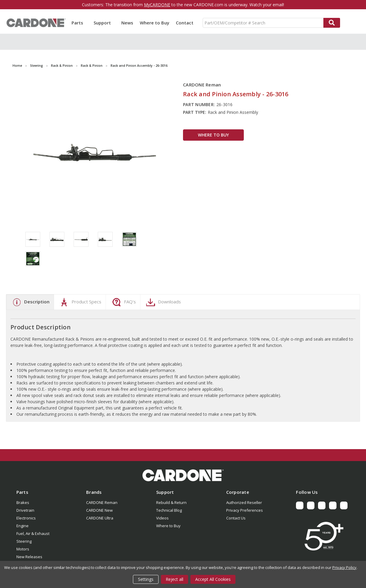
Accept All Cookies (213, 579)
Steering (24, 541)
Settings (146, 579)
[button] (183, 475)
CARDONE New (99, 510)
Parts (79, 23)
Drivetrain (25, 510)
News (127, 23)
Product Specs (80, 302)
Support (104, 23)
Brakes (23, 502)
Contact (185, 23)
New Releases (29, 557)
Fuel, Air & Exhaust (33, 533)
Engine (23, 526)
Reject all (175, 579)
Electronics (26, 518)
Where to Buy (155, 23)
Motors (23, 549)
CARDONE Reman (102, 502)
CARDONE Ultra (100, 518)
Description (30, 302)
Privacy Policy (344, 567)
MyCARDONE (157, 5)
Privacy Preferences (245, 510)
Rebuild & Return (171, 502)
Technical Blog (169, 510)
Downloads (163, 302)
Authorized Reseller (244, 502)
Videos (162, 518)
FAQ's (123, 302)
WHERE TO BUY (213, 135)
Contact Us (236, 518)
